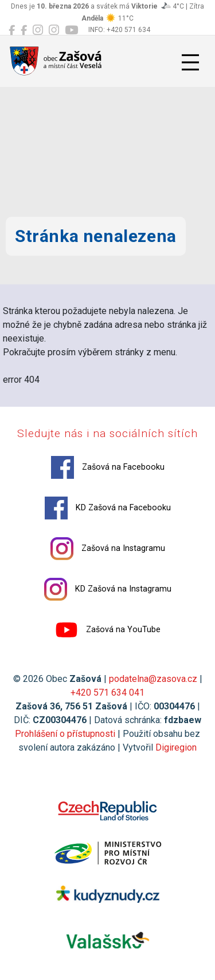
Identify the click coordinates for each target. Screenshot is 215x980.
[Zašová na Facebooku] (12, 30)
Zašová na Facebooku (108, 467)
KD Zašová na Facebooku (108, 508)
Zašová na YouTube (108, 630)
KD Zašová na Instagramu (108, 589)
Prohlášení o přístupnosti (65, 734)
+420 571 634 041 (107, 693)
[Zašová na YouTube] (71, 30)
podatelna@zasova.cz (153, 679)
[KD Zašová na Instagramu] (54, 30)
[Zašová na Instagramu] (38, 30)
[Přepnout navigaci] (190, 62)
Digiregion (176, 747)
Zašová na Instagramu (108, 549)
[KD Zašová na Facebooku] (24, 30)
